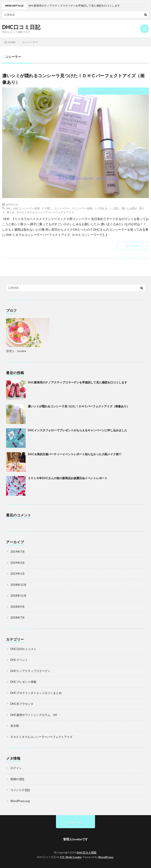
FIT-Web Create (71, 857)
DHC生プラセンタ (22, 704)
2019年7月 (18, 552)
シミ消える (101, 208)
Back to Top (76, 823)
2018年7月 (18, 618)
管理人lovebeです (75, 839)
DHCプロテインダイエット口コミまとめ (36, 693)
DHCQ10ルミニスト (23, 649)
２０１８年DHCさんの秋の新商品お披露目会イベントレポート (68, 478)
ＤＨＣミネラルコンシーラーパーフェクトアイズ (116, 91)
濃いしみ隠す (130, 208)
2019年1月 (18, 574)
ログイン (16, 768)
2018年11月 (18, 596)
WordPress (106, 857)
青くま (11, 212)
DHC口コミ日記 (21, 27)
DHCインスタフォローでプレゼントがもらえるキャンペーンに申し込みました (77, 430)
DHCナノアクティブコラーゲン (30, 671)
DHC (9, 208)
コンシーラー (62, 208)
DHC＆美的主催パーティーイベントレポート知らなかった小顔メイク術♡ (75, 454)
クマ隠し (47, 208)
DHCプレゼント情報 (23, 682)
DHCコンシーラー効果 (26, 208)
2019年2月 (18, 563)
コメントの (20, 790)
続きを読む (133, 246)
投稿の (17, 779)
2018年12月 (18, 585)
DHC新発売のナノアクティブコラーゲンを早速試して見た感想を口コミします (77, 382)
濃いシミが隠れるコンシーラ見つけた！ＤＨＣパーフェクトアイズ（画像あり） (79, 406)
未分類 (15, 726)
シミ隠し (115, 208)
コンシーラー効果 (82, 208)
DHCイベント (19, 660)
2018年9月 (18, 607)
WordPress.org (20, 801)
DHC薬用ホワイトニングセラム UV (34, 715)
